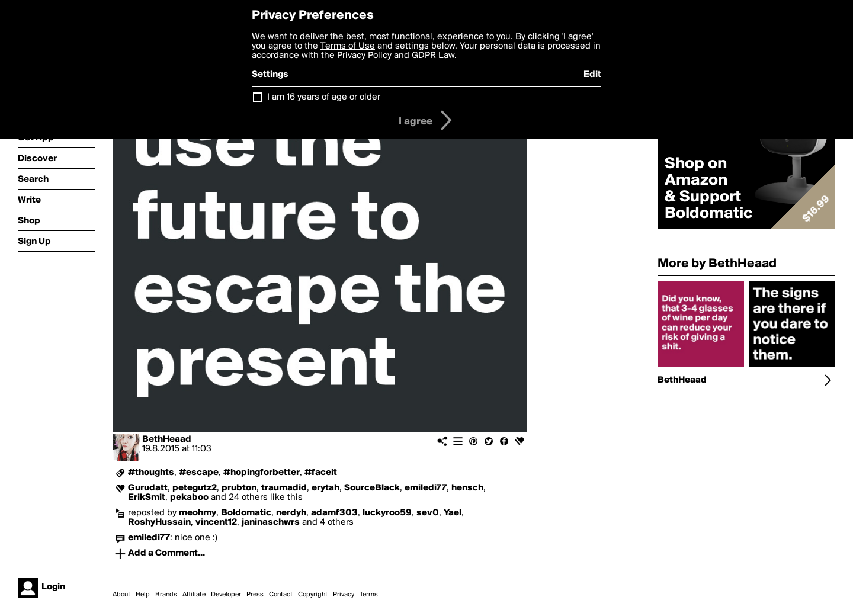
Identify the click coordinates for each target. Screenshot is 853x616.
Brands (166, 595)
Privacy (344, 595)
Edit (592, 75)
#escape (199, 473)
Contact (281, 595)
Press (255, 595)
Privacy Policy (364, 56)
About (121, 595)
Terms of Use (348, 46)
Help (143, 595)
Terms (369, 595)
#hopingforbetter (262, 473)
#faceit (321, 473)
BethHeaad (167, 439)
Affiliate (194, 595)
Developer (226, 595)
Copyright (313, 595)
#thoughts (151, 473)
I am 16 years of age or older (324, 97)
